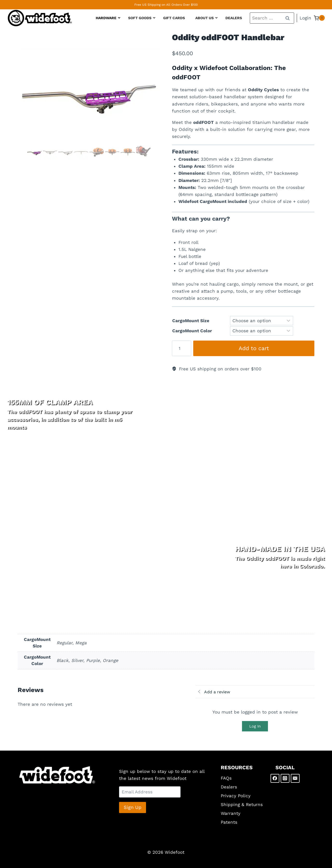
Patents (229, 822)
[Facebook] (275, 778)
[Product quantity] (182, 348)
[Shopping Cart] (319, 18)
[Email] (295, 778)
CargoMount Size (191, 321)
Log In (255, 726)
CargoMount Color (192, 331)
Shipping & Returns (242, 805)
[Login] (305, 18)
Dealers (229, 787)
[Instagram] (285, 778)
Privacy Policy (236, 796)
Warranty (231, 813)
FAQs (226, 778)
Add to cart (254, 348)
